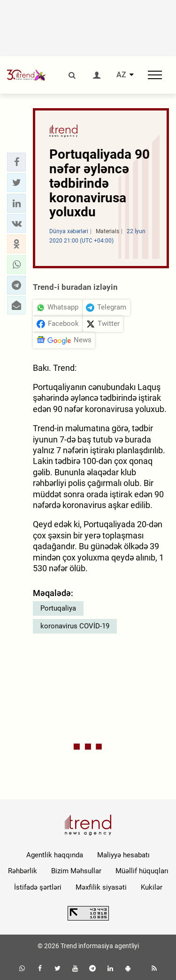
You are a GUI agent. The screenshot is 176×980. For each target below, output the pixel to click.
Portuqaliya (58, 608)
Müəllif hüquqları (142, 871)
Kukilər (152, 887)
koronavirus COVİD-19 (75, 626)
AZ (121, 75)
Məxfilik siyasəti (101, 887)
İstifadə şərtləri (38, 887)
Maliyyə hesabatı (123, 855)
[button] (16, 162)
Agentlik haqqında (55, 855)
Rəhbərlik (23, 871)
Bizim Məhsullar (76, 871)
